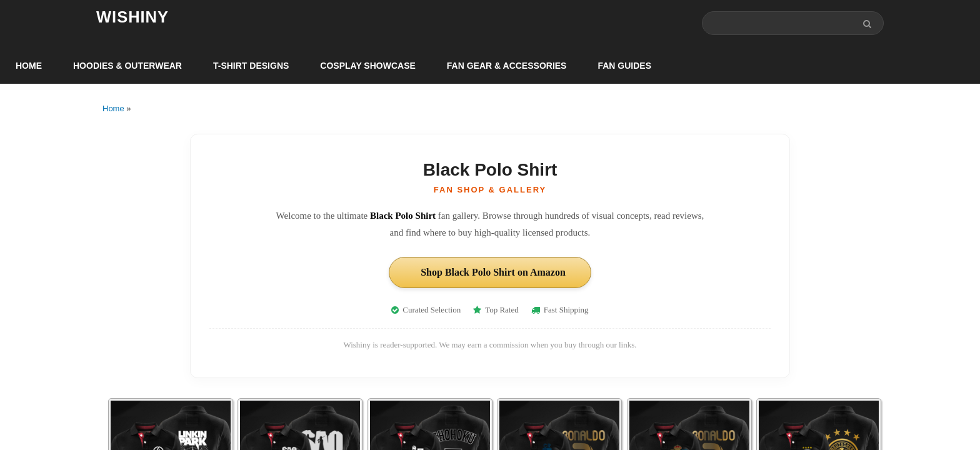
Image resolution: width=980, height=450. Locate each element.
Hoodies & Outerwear (127, 66)
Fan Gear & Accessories (507, 66)
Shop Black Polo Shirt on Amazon (493, 273)
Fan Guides (624, 66)
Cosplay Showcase (367, 66)
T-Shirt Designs (251, 66)
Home (29, 66)
